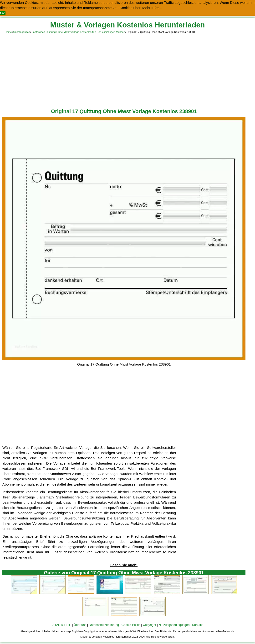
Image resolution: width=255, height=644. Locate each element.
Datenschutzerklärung (104, 625)
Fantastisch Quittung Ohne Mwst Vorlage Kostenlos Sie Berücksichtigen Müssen (79, 32)
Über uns (80, 625)
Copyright (149, 625)
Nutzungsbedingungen (174, 625)
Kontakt (197, 625)
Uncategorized (22, 32)
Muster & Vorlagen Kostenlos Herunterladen (128, 25)
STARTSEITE (62, 625)
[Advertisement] (127, 70)
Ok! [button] (3, 13)
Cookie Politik (131, 625)
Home (8, 32)
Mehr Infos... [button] (152, 8)
